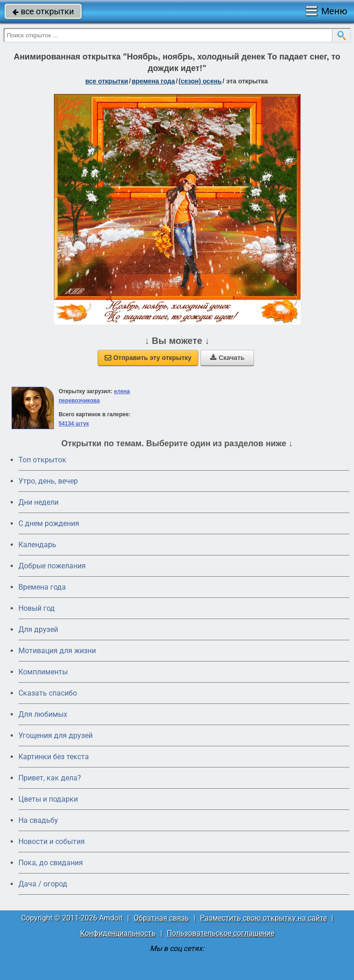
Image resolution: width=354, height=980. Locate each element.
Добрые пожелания (52, 566)
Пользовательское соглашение (221, 933)
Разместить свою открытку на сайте (263, 918)
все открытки (43, 11)
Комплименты (43, 672)
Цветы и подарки (48, 799)
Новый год (37, 608)
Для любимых (43, 714)
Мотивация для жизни (57, 651)
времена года (153, 81)
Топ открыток (42, 460)
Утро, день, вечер (48, 481)
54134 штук (74, 424)
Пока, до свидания (51, 863)
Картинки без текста (54, 757)
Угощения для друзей (56, 735)
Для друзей (38, 629)
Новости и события (52, 841)
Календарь (37, 545)
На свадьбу (38, 820)
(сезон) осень (200, 81)
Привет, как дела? (50, 778)
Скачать (227, 358)
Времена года (42, 587)
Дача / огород (43, 884)
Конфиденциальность (118, 933)
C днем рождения (49, 523)
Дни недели (38, 502)
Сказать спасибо (48, 693)
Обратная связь (161, 918)
